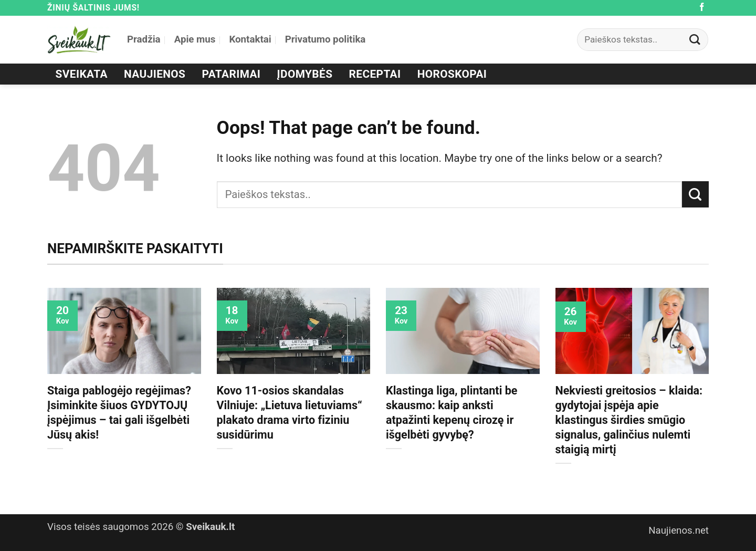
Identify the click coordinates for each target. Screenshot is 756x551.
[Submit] (695, 40)
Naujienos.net (679, 531)
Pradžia (144, 39)
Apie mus (195, 39)
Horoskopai (452, 74)
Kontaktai (250, 39)
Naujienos (155, 74)
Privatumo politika (325, 39)
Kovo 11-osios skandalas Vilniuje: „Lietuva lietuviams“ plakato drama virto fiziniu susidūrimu (290, 413)
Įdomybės (305, 74)
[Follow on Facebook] (702, 8)
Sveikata (82, 74)
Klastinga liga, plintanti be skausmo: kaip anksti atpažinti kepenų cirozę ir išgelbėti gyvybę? (451, 413)
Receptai (375, 74)
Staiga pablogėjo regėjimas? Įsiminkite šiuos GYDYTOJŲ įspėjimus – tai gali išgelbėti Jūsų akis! (119, 413)
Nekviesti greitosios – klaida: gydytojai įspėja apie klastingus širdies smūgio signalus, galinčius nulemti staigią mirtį (629, 420)
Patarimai (232, 74)
